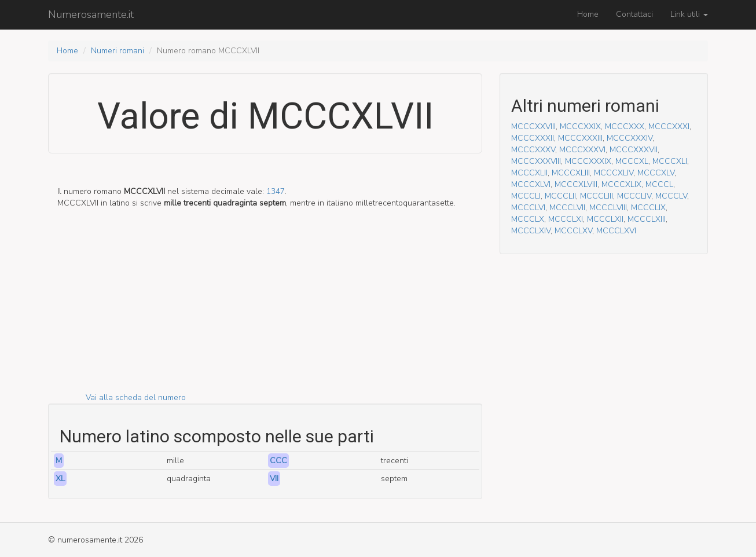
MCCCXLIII (571, 173)
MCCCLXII (605, 219)
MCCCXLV (656, 173)
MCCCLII (560, 196)
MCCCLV (671, 196)
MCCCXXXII (533, 138)
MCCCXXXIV (630, 138)
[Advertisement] (265, 311)
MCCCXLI (670, 161)
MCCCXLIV (614, 173)
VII (274, 479)
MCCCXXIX (580, 127)
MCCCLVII (567, 208)
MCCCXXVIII (533, 127)
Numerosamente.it (91, 14)
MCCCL (659, 184)
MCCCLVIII (608, 208)
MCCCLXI (566, 219)
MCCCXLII (529, 173)
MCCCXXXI (669, 127)
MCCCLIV (634, 196)
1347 (276, 191)
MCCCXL (632, 161)
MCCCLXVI (616, 231)
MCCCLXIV (531, 231)
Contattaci (634, 14)
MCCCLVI (528, 208)
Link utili (689, 14)
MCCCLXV (573, 231)
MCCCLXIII (647, 219)
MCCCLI (526, 196)
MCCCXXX (625, 127)
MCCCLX (528, 219)
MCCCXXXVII (634, 150)
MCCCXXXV (533, 150)
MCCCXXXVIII (536, 161)
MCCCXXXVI (582, 150)
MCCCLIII (597, 196)
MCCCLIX (648, 208)
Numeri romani (118, 51)
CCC (278, 461)
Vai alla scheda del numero (136, 397)
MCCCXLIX (621, 184)
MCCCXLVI (531, 184)
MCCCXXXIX (588, 161)
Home (588, 14)
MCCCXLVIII (576, 184)
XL (60, 479)
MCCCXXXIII (580, 138)
